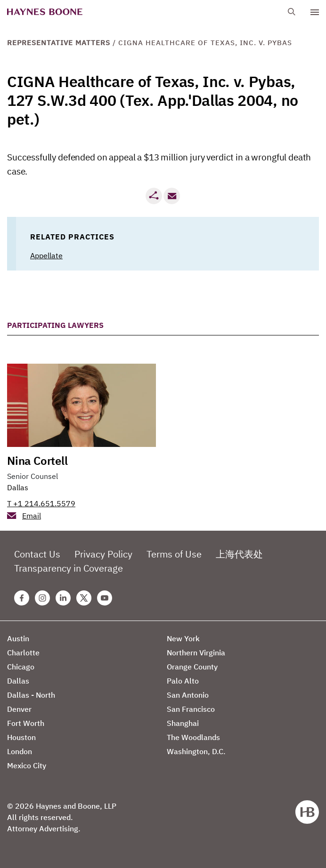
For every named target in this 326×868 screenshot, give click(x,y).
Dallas (18, 487)
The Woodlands (193, 737)
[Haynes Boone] (45, 12)
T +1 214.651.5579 (41, 503)
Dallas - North (31, 695)
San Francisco (191, 709)
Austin (18, 638)
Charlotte (23, 653)
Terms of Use (174, 554)
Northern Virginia (196, 653)
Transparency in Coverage (69, 568)
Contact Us (37, 554)
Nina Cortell (37, 461)
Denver (19, 709)
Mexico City (27, 765)
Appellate (46, 255)
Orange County (192, 667)
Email (32, 516)
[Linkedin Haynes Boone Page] (63, 598)
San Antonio (188, 695)
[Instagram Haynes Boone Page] (42, 598)
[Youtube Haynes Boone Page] (105, 598)
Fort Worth (26, 723)
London (20, 751)
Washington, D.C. (196, 751)
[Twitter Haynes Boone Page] (84, 598)
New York (183, 638)
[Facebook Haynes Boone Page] (22, 598)
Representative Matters (59, 43)
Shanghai (183, 723)
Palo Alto (183, 681)
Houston (21, 737)
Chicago (21, 667)
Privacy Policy (103, 554)
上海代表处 (239, 554)
